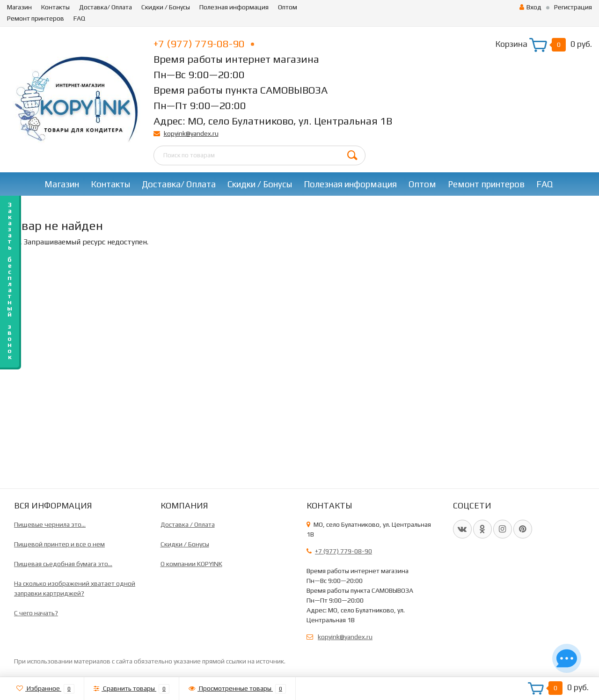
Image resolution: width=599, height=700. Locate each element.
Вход (530, 7)
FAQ (79, 18)
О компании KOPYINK (191, 564)
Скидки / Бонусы (166, 7)
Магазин (19, 7)
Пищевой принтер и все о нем (59, 544)
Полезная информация (234, 7)
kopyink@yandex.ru (191, 133)
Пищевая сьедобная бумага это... (63, 564)
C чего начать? (36, 613)
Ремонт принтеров (36, 18)
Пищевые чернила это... (50, 524)
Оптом (288, 7)
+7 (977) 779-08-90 (204, 44)
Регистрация (573, 7)
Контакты (55, 7)
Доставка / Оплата (188, 524)
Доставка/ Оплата (106, 7)
